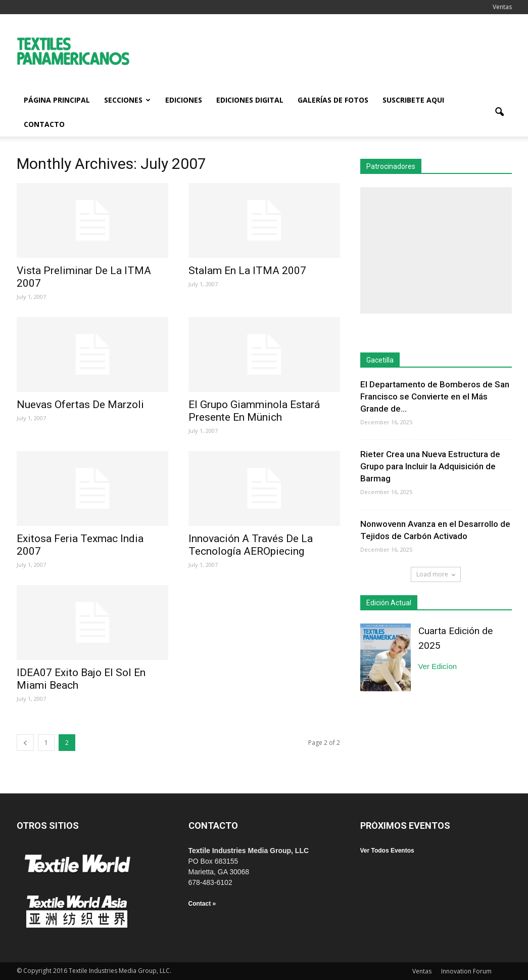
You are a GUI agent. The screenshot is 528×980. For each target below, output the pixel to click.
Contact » (202, 904)
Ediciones (184, 100)
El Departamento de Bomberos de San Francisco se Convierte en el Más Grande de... (435, 396)
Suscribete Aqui (413, 100)
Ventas (502, 7)
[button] (500, 112)
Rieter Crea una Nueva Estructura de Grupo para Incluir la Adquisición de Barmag (430, 466)
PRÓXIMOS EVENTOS (405, 826)
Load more (436, 574)
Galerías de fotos (333, 100)
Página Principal (57, 100)
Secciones (127, 100)
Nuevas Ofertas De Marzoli (80, 405)
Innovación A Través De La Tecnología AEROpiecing (251, 545)
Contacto (44, 124)
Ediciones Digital (250, 100)
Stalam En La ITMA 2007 (247, 271)
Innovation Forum (466, 971)
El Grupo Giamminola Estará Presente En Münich (254, 411)
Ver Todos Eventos (387, 851)
